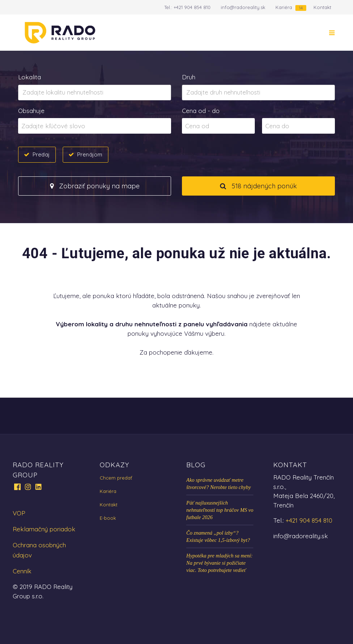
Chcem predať (116, 478)
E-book (108, 518)
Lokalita (30, 77)
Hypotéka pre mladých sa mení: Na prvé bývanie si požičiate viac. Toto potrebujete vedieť (219, 563)
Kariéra (284, 7)
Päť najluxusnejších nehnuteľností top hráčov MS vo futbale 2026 (220, 510)
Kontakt (322, 7)
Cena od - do (201, 111)
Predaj (41, 154)
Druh (189, 77)
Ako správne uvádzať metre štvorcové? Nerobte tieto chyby (219, 484)
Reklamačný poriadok (44, 529)
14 (301, 8)
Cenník (22, 571)
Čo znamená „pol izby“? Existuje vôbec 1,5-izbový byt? (218, 536)
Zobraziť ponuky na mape (95, 186)
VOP (19, 513)
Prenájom (90, 154)
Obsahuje (31, 111)
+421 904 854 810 (192, 7)
